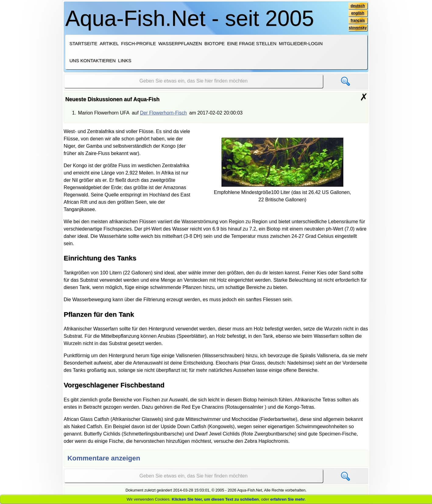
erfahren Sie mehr (287, 499)
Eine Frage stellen (252, 43)
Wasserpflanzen (180, 43)
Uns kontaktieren (93, 60)
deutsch (358, 6)
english (358, 13)
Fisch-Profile (138, 43)
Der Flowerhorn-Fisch (163, 113)
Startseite (83, 43)
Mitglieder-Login (301, 43)
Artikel (109, 43)
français (358, 20)
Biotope (215, 43)
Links (124, 60)
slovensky (358, 28)
